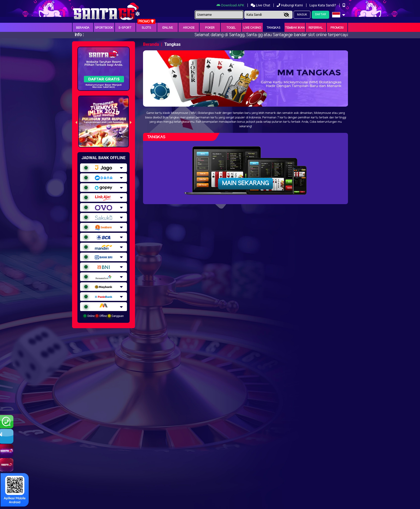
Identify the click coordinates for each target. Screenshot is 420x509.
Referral (316, 28)
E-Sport (125, 28)
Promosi (337, 28)
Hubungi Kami (290, 5)
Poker (210, 28)
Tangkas (273, 28)
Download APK (231, 5)
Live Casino (252, 28)
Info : (79, 35)
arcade (189, 28)
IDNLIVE (168, 28)
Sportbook (104, 28)
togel (231, 28)
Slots (146, 28)
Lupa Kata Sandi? (323, 5)
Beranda (83, 28)
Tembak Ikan (295, 28)
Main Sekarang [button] (245, 184)
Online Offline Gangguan (104, 316)
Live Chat (261, 5)
